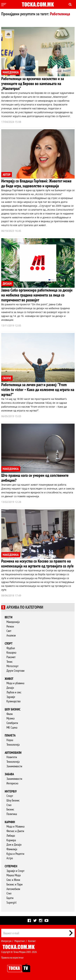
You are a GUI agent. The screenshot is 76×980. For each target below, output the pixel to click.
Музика (10, 718)
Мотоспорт (12, 666)
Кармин (10, 822)
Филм (10, 714)
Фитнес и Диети (15, 831)
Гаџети (10, 898)
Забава (9, 774)
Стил (9, 805)
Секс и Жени (13, 880)
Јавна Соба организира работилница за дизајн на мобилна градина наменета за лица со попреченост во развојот (37, 295)
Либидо (11, 836)
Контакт (32, 941)
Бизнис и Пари (15, 884)
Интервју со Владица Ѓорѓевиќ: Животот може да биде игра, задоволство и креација (36, 183)
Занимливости (14, 766)
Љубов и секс (14, 692)
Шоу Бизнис (13, 800)
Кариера (11, 840)
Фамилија (12, 849)
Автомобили (13, 753)
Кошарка (11, 652)
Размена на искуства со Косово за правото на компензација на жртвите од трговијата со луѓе (37, 564)
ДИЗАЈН (7, 284)
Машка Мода (14, 875)
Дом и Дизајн (14, 845)
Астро (10, 858)
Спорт (9, 643)
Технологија (13, 745)
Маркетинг (20, 941)
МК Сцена (12, 727)
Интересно (12, 783)
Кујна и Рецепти (15, 854)
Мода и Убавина (15, 826)
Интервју (11, 791)
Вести (9, 617)
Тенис (10, 662)
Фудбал (11, 648)
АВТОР (7, 175)
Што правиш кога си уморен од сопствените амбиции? (35, 478)
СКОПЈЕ (7, 378)
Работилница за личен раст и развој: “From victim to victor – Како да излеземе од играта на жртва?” (38, 390)
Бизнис (10, 809)
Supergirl (11, 902)
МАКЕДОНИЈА (11, 72)
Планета (10, 735)
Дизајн (10, 688)
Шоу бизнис (13, 709)
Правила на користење (12, 957)
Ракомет (11, 657)
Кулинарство (14, 701)
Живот (9, 679)
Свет (9, 631)
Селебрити (12, 723)
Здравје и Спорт (15, 871)
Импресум (6, 941)
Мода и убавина (15, 683)
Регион (10, 626)
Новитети (12, 757)
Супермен (11, 866)
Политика (12, 814)
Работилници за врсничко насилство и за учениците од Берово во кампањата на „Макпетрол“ (33, 84)
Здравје (11, 697)
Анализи (11, 635)
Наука (10, 740)
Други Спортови (15, 671)
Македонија (13, 622)
